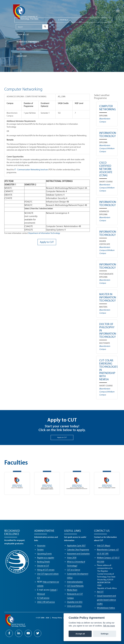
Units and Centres (74, 606)
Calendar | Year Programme (78, 550)
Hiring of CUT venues (46, 570)
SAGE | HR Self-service (46, 602)
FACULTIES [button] (21, 49)
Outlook (53, 590)
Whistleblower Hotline (106, 608)
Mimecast (41, 594)
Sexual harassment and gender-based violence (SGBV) (106, 600)
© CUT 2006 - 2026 (43, 618)
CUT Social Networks (75, 586)
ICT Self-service (43, 598)
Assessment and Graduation (78, 554)
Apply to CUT (62, 437)
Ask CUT (100, 592)
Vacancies (41, 546)
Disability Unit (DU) (75, 602)
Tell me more (109, 626)
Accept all (80, 634)
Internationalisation (75, 582)
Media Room (72, 590)
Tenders (40, 550)
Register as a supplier (46, 558)
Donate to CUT (43, 566)
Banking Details (43, 562)
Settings (105, 634)
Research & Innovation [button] (28, 42)
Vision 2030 (72, 558)
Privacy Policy (57, 618)
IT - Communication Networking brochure (31, 170)
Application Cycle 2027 (76, 546)
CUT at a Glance (74, 570)
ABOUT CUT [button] (22, 56)
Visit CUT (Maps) (104, 546)
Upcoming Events (44, 554)
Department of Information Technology (44, 233)
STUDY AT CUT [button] (23, 35)
